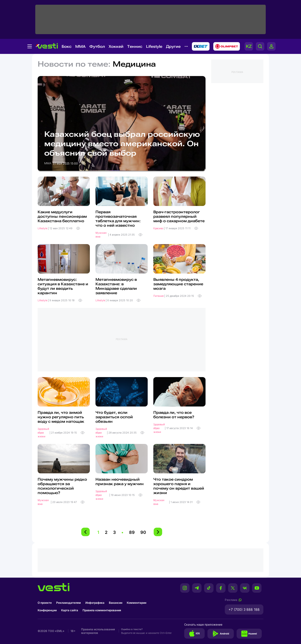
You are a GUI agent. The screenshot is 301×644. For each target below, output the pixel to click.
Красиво (159, 228)
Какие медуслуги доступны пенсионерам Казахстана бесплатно (62, 216)
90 (143, 532)
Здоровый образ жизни (43, 433)
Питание (159, 296)
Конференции (47, 610)
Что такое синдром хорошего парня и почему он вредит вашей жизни (179, 486)
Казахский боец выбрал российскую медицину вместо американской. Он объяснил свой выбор (122, 144)
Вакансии (116, 603)
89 (132, 532)
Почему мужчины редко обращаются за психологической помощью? (62, 486)
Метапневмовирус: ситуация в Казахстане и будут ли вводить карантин (63, 286)
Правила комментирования (102, 610)
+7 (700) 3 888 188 (244, 610)
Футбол (97, 46)
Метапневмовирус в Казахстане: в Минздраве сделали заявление (116, 286)
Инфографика (95, 603)
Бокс (67, 46)
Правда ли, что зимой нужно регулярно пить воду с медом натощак (61, 417)
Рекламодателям (69, 603)
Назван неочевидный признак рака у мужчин (120, 482)
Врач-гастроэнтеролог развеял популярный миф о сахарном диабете (179, 216)
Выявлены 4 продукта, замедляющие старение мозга (178, 284)
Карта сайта (70, 610)
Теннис (135, 46)
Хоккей (116, 46)
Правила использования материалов (98, 631)
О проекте (45, 603)
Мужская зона (101, 235)
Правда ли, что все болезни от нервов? (174, 415)
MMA (80, 46)
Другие (173, 46)
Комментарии (137, 603)
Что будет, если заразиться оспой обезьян (114, 417)
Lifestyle (154, 46)
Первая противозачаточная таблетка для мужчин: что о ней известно (118, 219)
